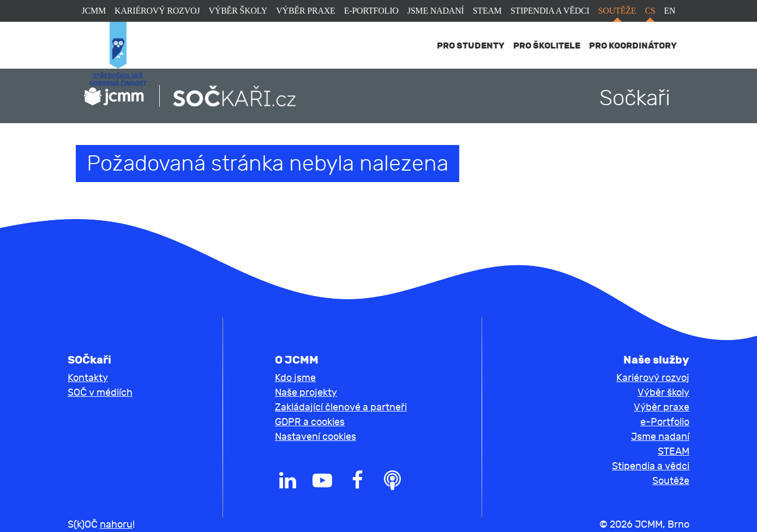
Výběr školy (238, 11)
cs (650, 11)
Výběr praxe (305, 11)
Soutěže (617, 11)
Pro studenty (471, 46)
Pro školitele (547, 46)
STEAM (487, 11)
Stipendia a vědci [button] (651, 466)
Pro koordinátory (633, 46)
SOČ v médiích (100, 393)
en (670, 11)
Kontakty (88, 378)
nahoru (116, 525)
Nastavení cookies (316, 437)
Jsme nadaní (436, 11)
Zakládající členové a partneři (341, 407)
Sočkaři (635, 98)
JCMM (94, 11)
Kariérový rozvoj (157, 11)
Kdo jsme (295, 378)
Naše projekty (306, 393)
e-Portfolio (371, 11)
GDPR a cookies (310, 422)
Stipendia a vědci (550, 11)
